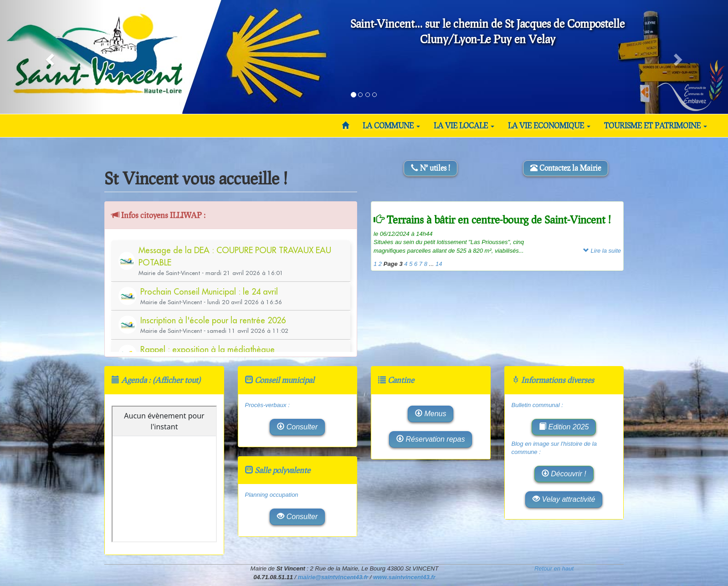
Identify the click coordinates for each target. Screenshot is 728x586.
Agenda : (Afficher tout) (161, 380)
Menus (431, 414)
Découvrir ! (564, 474)
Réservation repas (431, 439)
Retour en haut (554, 568)
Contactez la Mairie (566, 168)
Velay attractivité (564, 499)
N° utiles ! (431, 168)
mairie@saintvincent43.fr (333, 577)
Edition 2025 (564, 427)
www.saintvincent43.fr (404, 577)
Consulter (297, 427)
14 (439, 264)
